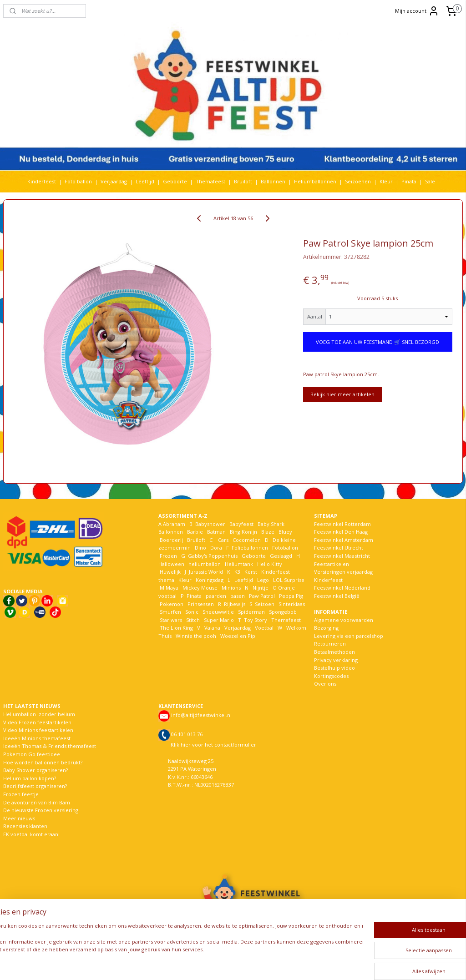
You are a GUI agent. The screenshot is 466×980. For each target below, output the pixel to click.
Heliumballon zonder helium (39, 714)
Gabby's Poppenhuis (212, 556)
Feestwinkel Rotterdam (342, 524)
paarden (216, 596)
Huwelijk (170, 572)
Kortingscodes (331, 676)
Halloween (171, 564)
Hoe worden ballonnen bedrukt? (43, 762)
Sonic (192, 612)
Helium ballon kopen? (30, 778)
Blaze (267, 532)
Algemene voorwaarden (344, 620)
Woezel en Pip (238, 636)
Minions (230, 588)
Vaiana (212, 628)
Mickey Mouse (200, 588)
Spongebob (283, 612)
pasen (238, 596)
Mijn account (417, 11)
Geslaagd (281, 556)
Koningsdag (209, 580)
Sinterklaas (292, 604)
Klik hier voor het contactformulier (213, 745)
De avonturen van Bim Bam (37, 802)
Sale (430, 181)
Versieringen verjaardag (343, 572)
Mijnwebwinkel (344, 963)
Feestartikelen (332, 564)
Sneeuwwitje (218, 612)
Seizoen (265, 604)
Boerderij (171, 540)
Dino (200, 548)
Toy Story (256, 620)
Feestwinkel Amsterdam (344, 540)
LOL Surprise (289, 580)
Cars (223, 540)
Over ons (325, 684)
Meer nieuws (19, 818)
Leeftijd (145, 181)
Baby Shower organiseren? (35, 770)
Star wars (171, 620)
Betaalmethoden (334, 652)
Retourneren (330, 644)
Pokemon (172, 604)
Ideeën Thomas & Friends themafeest (50, 746)
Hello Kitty (270, 564)
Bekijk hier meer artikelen (342, 394)
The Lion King (176, 628)
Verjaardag (114, 181)
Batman (216, 532)
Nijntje (260, 588)
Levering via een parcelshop (349, 636)
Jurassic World (206, 572)
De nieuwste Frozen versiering (41, 810)
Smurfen (170, 612)
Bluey (285, 532)
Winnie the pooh (196, 636)
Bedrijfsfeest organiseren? (35, 786)
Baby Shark (271, 524)
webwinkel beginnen (264, 963)
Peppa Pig (291, 596)
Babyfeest (241, 524)
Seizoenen (358, 181)
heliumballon (205, 564)
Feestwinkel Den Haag (341, 532)
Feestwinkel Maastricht (342, 556)
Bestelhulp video (334, 668)
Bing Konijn (243, 532)
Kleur (386, 181)
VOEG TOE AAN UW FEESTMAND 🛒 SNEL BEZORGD (377, 342)
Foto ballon (78, 181)
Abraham (174, 524)
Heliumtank (239, 564)
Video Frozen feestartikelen (37, 722)
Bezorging (326, 628)
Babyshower (211, 524)
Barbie (195, 532)
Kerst (251, 572)
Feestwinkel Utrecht (339, 548)
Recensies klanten (25, 826)
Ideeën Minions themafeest (37, 738)
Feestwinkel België (337, 596)
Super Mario (219, 620)
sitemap (210, 963)
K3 (236, 572)
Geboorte (175, 181)
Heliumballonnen (315, 181)
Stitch (193, 620)
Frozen (168, 556)
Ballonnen (273, 181)
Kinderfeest (42, 181)
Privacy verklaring (336, 660)
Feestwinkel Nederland (342, 588)
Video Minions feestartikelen (38, 730)
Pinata (409, 181)
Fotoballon (285, 548)
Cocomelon (247, 540)
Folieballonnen (250, 548)
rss (230, 963)
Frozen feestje (21, 794)
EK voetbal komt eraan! (31, 834)
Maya (172, 588)
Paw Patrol (261, 596)
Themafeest (210, 181)
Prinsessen (200, 604)
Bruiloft (243, 181)
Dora (215, 548)
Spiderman (251, 612)
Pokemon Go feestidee (32, 754)
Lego (262, 580)
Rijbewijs (235, 604)
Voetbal (263, 628)
